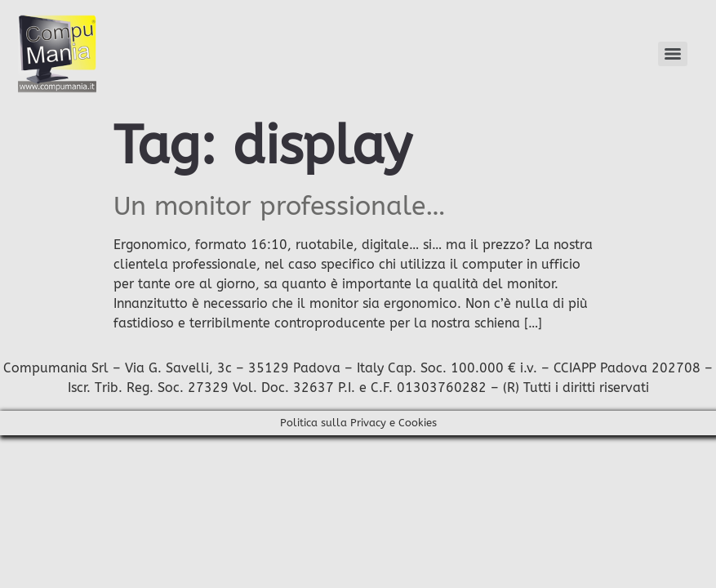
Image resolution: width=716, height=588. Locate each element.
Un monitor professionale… (280, 206)
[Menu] (673, 54)
